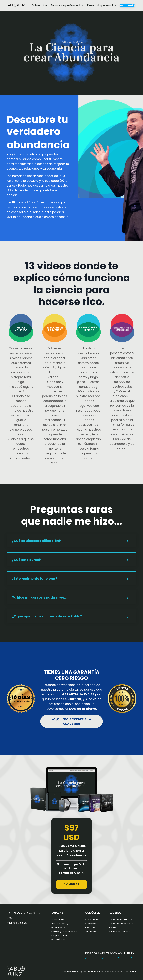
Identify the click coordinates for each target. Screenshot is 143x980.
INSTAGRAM (94, 955)
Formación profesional (67, 5)
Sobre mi (40, 5)
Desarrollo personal (102, 5)
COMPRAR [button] (72, 885)
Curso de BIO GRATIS (120, 919)
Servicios (91, 923)
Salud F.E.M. (58, 919)
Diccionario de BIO (119, 931)
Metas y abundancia (64, 931)
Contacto (91, 927)
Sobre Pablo (93, 919)
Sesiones (91, 931)
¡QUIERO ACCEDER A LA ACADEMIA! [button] (72, 721)
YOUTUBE (124, 955)
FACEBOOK (110, 955)
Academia (127, 5)
